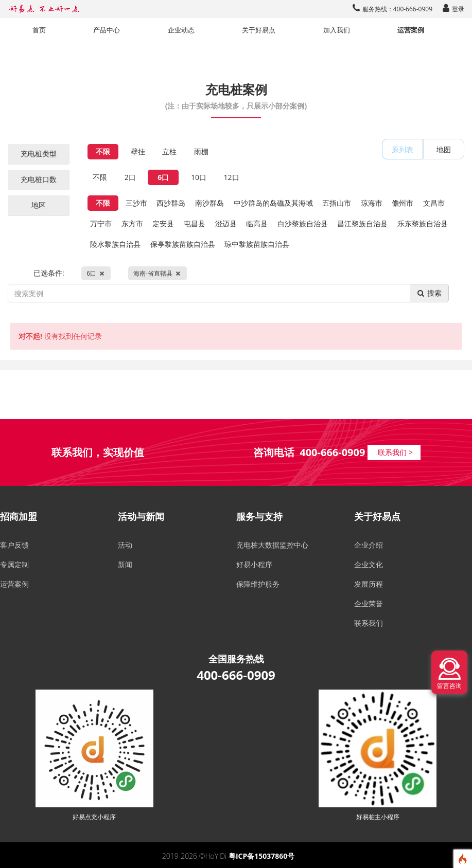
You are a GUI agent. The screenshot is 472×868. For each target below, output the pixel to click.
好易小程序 (254, 564)
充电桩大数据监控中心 (272, 545)
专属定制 (14, 564)
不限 (103, 151)
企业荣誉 (369, 603)
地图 (444, 149)
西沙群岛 (171, 203)
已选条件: (110, 273)
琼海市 (372, 203)
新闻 (125, 564)
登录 (453, 9)
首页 (39, 30)
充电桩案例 (236, 95)
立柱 (169, 151)
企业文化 (369, 564)
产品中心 (107, 30)
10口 (199, 177)
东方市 (132, 223)
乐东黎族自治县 (423, 223)
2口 (130, 177)
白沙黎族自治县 (303, 223)
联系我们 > (395, 452)
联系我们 (369, 623)
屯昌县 (195, 223)
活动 (125, 545)
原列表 (403, 149)
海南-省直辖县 (158, 273)
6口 (163, 177)
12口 (232, 177)
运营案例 (411, 30)
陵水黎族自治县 (115, 244)
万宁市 (101, 223)
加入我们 (337, 30)
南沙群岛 (209, 203)
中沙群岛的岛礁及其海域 (273, 203)
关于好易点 (259, 30)
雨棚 (201, 151)
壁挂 (138, 151)
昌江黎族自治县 (362, 223)
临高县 (257, 223)
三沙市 (136, 203)
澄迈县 (226, 223)
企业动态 (181, 30)
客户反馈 (14, 545)
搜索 (429, 293)
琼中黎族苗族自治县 (257, 244)
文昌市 (434, 203)
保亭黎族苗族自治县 (183, 244)
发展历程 (369, 584)
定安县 (163, 223)
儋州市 (403, 203)
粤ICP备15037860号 (261, 856)
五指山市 (337, 203)
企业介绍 (369, 545)
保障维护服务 (258, 584)
